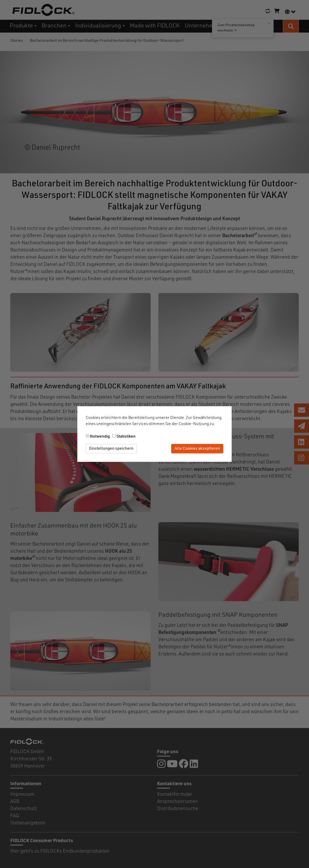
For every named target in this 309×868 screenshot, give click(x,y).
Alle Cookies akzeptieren (197, 449)
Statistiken (126, 437)
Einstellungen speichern (111, 449)
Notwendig (100, 437)
